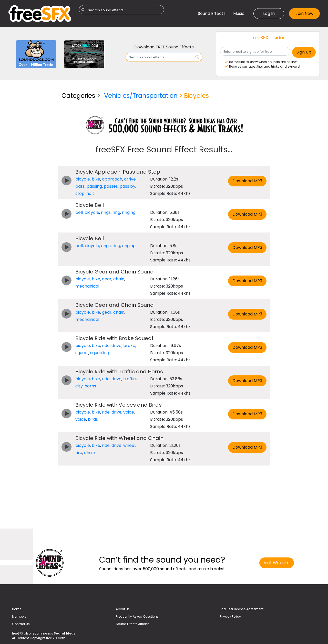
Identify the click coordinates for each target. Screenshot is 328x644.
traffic (130, 379)
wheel (129, 445)
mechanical (87, 286)
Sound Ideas (65, 633)
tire (79, 453)
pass (80, 186)
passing (94, 186)
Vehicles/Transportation (141, 96)
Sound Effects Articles (133, 624)
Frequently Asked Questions (137, 616)
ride (106, 346)
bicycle (83, 179)
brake (129, 346)
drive (116, 346)
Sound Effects (212, 13)
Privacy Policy (230, 616)
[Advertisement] (31, 165)
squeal (82, 353)
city (79, 386)
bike (96, 179)
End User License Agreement (242, 609)
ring (116, 212)
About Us (123, 609)
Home (17, 609)
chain (119, 279)
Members (19, 616)
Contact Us (21, 624)
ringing (129, 212)
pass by (127, 186)
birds (93, 419)
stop (80, 193)
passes (111, 186)
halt (90, 193)
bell (79, 212)
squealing (100, 353)
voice (129, 412)
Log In (269, 13)
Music (239, 13)
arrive (130, 179)
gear (107, 279)
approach (112, 179)
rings (106, 212)
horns (90, 386)
